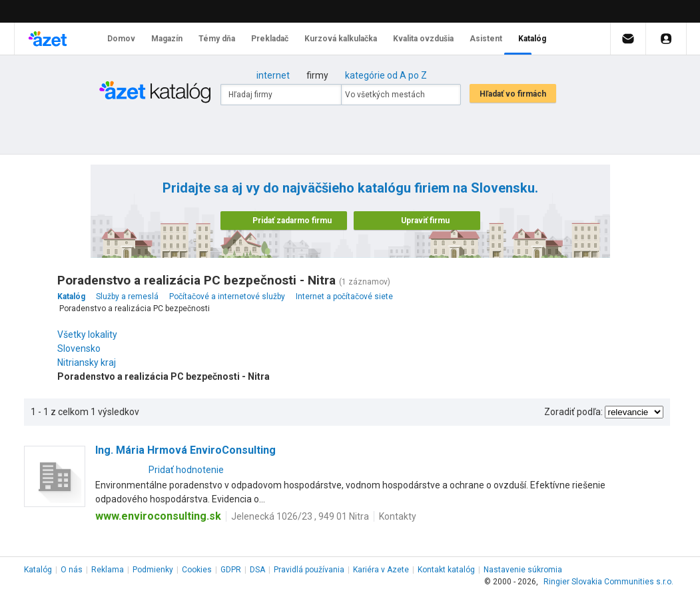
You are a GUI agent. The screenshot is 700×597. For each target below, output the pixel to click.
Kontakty (398, 516)
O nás (72, 570)
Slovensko (82, 348)
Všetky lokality (87, 334)
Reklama (108, 570)
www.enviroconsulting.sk (158, 516)
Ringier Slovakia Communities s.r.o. (608, 582)
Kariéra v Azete (381, 570)
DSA (257, 570)
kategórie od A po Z (386, 75)
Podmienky (153, 570)
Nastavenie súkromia (523, 570)
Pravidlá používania (309, 570)
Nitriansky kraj (90, 362)
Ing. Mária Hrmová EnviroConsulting (185, 450)
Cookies (197, 570)
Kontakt (446, 570)
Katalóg (38, 570)
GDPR (231, 570)
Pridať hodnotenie (186, 470)
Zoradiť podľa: (573, 412)
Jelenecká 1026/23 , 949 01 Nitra (300, 516)
